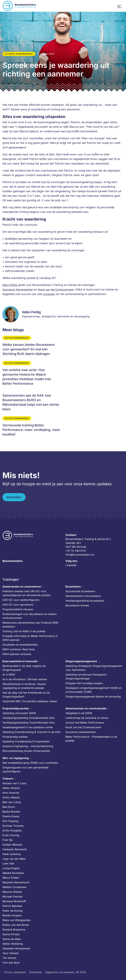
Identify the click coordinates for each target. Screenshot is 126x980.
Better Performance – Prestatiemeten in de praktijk (91, 739)
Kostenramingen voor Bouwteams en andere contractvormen (30, 616)
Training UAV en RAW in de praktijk (24, 631)
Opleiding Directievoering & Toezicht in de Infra (32, 732)
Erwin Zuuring (11, 835)
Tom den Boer (11, 963)
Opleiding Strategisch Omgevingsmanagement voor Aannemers (94, 668)
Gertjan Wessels (12, 845)
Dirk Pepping (10, 821)
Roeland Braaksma (14, 930)
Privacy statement (15, 972)
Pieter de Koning (13, 911)
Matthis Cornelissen (14, 887)
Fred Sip (8, 840)
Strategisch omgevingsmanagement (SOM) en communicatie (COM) (94, 690)
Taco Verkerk (11, 953)
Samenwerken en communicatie (86, 708)
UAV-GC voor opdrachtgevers (21, 600)
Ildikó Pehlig (10, 285)
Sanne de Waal (12, 939)
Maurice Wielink (12, 892)
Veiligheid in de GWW (79, 713)
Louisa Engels (11, 868)
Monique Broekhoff (14, 901)
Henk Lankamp (12, 854)
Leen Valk (8, 863)
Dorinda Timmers (13, 826)
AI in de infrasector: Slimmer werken (25, 679)
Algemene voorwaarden (60, 972)
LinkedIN (71, 565)
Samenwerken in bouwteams (83, 596)
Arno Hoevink (11, 793)
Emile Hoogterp (12, 830)
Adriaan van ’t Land (14, 783)
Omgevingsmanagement (81, 661)
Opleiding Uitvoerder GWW (19, 713)
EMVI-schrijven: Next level (19, 649)
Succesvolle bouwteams (80, 591)
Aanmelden (14, 497)
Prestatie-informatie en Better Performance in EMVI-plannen (30, 638)
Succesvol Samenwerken (18, 290)
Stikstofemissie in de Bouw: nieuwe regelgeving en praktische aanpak (24, 686)
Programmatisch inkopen (18, 609)
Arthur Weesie (11, 797)
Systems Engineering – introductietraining (28, 746)
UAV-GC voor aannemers (18, 605)
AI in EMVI (9, 675)
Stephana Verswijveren (16, 948)
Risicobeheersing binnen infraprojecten (26, 751)
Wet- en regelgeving (16, 758)
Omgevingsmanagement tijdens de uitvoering (93, 697)
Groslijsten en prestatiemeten (20, 645)
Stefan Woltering (13, 944)
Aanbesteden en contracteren (22, 587)
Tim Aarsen (9, 958)
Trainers (8, 779)
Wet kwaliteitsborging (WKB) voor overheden (30, 763)
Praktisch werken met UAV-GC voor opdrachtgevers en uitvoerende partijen (27, 593)
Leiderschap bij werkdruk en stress (87, 718)
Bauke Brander (11, 812)
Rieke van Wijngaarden (17, 920)
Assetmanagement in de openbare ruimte (28, 727)
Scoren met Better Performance (85, 723)
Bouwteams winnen (77, 605)
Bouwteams (73, 587)
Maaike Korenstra (13, 873)
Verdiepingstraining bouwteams (85, 601)
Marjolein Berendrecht (16, 882)
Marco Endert (11, 878)
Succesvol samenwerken (81, 732)
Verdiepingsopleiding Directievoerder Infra (28, 718)
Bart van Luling (12, 802)
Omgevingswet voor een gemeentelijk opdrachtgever (26, 769)
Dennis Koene (11, 816)
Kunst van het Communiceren (56, 290)
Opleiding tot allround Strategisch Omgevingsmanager (86, 676)
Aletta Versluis (11, 788)
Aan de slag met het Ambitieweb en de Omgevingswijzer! (26, 695)
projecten (49, 294)
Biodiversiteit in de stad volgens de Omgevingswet (24, 668)
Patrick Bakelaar (12, 906)
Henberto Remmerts (15, 849)
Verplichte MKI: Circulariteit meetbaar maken (30, 701)
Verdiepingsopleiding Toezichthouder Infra (28, 723)
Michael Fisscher (13, 897)
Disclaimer (36, 972)
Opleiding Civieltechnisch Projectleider (26, 741)
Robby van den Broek (16, 925)
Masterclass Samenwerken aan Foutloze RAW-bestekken (31, 625)
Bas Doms (9, 807)
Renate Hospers (12, 915)
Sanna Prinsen (11, 934)
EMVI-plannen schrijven (17, 654)
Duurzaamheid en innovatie (20, 661)
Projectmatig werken (16, 708)
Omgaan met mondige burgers (84, 683)
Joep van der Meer (14, 859)
